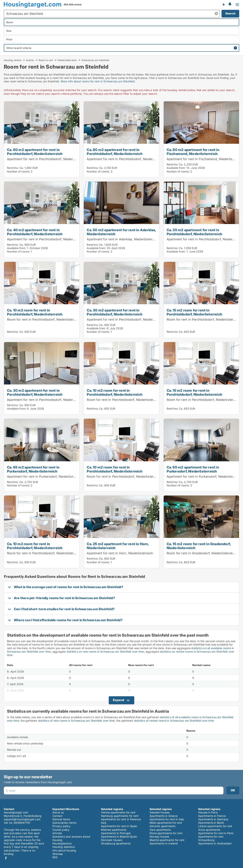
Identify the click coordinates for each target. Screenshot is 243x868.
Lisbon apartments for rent (215, 826)
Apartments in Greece (164, 816)
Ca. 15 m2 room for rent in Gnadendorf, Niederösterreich (199, 546)
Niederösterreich (67, 60)
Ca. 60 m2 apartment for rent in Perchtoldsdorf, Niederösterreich (35, 152)
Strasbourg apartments (116, 843)
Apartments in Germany (213, 819)
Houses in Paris (208, 812)
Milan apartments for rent (166, 823)
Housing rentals (13, 60)
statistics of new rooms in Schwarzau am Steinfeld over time (76, 721)
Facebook (6, 858)
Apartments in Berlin (211, 823)
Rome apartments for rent (166, 833)
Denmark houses (112, 840)
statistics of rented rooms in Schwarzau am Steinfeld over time (174, 721)
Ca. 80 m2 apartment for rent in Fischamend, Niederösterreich (193, 152)
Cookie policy (61, 830)
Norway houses (159, 837)
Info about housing (64, 850)
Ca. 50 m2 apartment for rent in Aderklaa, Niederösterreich (121, 232)
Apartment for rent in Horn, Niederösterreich (120, 553)
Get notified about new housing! (223, 4)
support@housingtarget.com (22, 819)
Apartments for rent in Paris (216, 833)
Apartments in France (212, 816)
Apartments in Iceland (164, 843)
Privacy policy (61, 826)
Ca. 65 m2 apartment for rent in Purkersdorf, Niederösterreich (33, 469)
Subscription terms (64, 823)
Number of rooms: (19, 171)
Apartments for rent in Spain (119, 826)
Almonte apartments (163, 826)
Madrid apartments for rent (167, 840)
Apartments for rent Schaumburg (211, 838)
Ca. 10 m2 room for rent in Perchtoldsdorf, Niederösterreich (35, 312)
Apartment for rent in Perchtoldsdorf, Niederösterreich (47, 159)
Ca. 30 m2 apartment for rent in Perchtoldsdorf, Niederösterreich (114, 312)
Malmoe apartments (114, 830)
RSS (55, 857)
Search (230, 13)
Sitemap (58, 854)
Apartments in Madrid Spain (119, 837)
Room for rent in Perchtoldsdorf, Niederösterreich (44, 319)
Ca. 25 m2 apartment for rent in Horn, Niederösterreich (118, 546)
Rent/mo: (13, 168)
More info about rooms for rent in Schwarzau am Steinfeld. (98, 81)
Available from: (176, 168)
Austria (30, 60)
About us (58, 812)
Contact (57, 816)
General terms (61, 819)
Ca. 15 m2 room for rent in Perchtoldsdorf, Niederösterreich (194, 312)
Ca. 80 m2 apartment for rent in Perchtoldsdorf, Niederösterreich (114, 152)
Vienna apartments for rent (118, 812)
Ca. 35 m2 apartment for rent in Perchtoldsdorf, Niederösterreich (194, 232)
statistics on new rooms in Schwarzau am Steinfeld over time (105, 652)
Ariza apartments (209, 830)
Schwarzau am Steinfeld (95, 60)
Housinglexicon (62, 843)
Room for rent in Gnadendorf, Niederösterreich (202, 553)
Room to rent (46, 60)
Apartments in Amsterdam (215, 843)
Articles (57, 833)
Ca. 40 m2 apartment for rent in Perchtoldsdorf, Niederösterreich (35, 232)
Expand (119, 700)
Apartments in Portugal (116, 833)
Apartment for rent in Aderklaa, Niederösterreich (123, 239)
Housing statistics (64, 847)
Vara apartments (160, 830)
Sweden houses (160, 812)
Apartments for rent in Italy (167, 819)
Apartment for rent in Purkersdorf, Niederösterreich (45, 476)
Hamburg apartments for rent (120, 816)
